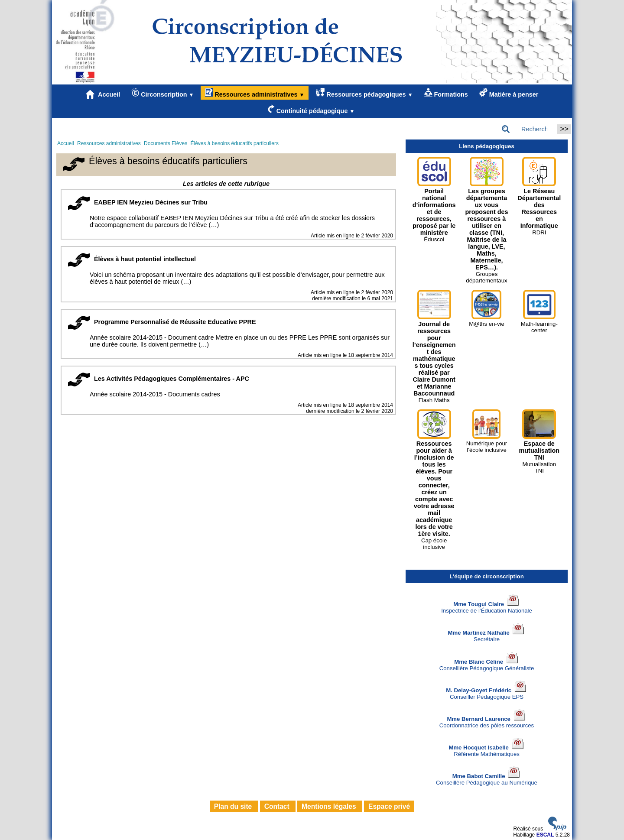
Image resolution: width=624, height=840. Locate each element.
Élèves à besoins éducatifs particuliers (234, 143)
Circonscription (162, 93)
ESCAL (545, 835)
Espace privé (389, 806)
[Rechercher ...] (527, 129)
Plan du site (234, 806)
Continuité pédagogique (311, 109)
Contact (278, 806)
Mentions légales (330, 806)
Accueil (103, 94)
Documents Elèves (166, 143)
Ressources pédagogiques (364, 93)
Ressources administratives (255, 93)
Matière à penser (509, 93)
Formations (446, 93)
